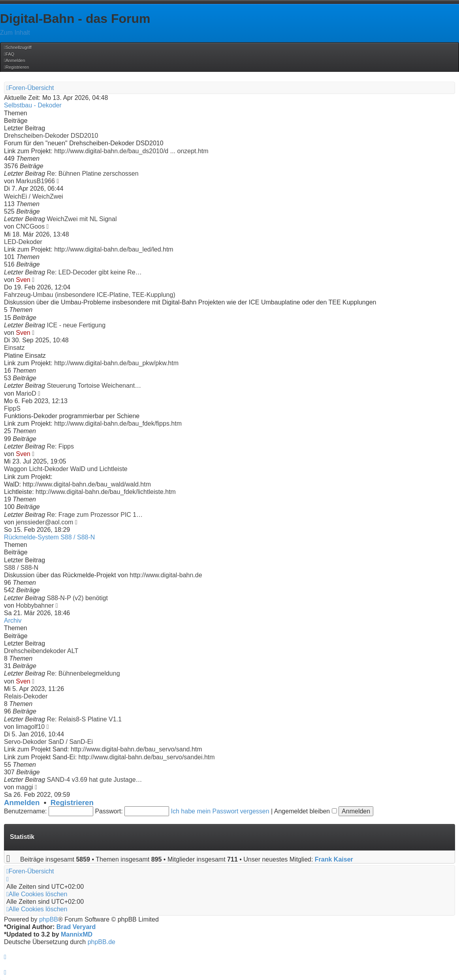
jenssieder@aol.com (44, 522)
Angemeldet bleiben (306, 811)
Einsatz (14, 348)
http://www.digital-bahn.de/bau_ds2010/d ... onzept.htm (131, 151)
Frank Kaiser (334, 859)
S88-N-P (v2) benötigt (77, 598)
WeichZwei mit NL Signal (82, 219)
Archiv (13, 620)
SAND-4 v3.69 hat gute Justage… (95, 780)
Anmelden (22, 803)
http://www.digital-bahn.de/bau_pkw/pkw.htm (116, 363)
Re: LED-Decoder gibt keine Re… (94, 272)
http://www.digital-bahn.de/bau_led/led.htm (114, 249)
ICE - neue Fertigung (76, 325)
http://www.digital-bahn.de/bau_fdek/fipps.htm (118, 423)
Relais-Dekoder (26, 696)
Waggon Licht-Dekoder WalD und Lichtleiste (66, 469)
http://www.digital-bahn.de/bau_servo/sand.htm (136, 749)
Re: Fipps (60, 446)
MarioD (26, 393)
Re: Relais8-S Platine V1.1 (84, 719)
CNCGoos (30, 226)
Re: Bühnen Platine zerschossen (93, 174)
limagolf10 (30, 727)
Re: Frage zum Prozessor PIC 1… (95, 515)
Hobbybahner (35, 605)
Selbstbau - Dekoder (33, 105)
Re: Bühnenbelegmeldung (84, 673)
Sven (23, 280)
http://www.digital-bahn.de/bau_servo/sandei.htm (147, 757)
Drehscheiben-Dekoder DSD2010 (51, 136)
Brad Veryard (76, 927)
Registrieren (72, 803)
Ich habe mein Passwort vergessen (220, 811)
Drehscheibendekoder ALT (41, 651)
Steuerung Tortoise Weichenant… (94, 386)
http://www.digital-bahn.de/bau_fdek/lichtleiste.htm (106, 492)
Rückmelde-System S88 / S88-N (49, 537)
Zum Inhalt (15, 33)
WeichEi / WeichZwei (34, 196)
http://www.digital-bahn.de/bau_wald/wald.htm (87, 484)
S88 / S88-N (21, 568)
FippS (12, 408)
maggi (24, 787)
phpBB (49, 919)
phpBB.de (102, 942)
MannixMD (77, 934)
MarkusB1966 (35, 181)
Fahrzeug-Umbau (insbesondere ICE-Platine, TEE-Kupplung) (90, 295)
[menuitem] (9, 54)
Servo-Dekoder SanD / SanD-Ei (48, 742)
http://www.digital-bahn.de (166, 575)
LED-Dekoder (23, 242)
